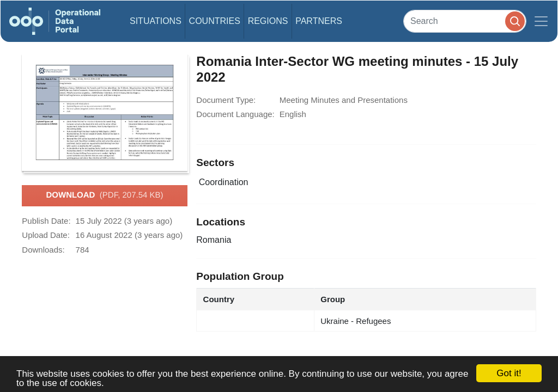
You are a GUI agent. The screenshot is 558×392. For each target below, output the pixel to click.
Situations (156, 21)
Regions (268, 21)
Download (104, 195)
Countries (215, 21)
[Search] (465, 21)
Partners (319, 21)
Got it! (509, 373)
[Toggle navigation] (541, 21)
